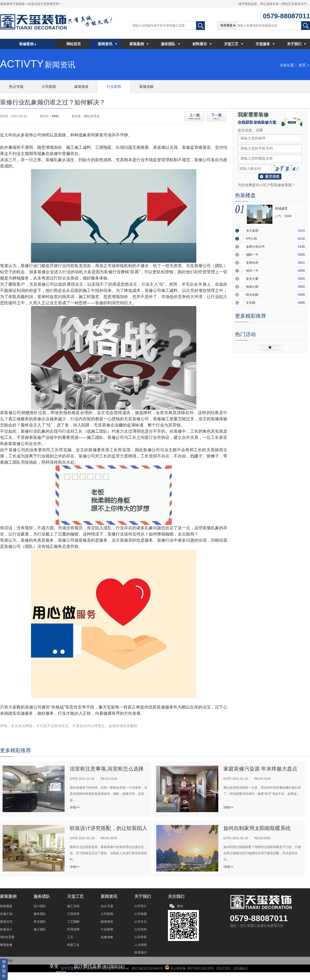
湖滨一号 (252, 271)
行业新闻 (107, 929)
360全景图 (7, 937)
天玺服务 (265, 44)
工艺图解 (73, 922)
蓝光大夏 (252, 279)
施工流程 (73, 906)
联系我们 (141, 953)
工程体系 (73, 914)
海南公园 (252, 287)
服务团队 (171, 44)
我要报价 (4, 969)
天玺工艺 (234, 44)
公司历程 (141, 929)
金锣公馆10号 (255, 247)
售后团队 (40, 922)
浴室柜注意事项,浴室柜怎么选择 (107, 769)
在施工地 (6, 914)
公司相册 (141, 914)
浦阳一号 (252, 255)
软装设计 (6, 929)
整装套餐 (6, 945)
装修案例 (28, 44)
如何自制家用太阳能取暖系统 (257, 828)
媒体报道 (107, 922)
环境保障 (73, 929)
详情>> (75, 807)
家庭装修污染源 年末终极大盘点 (260, 769)
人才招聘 (141, 945)
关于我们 (297, 44)
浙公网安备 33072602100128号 (192, 968)
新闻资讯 (107, 44)
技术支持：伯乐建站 (232, 968)
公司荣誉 (141, 937)
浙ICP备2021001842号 (147, 968)
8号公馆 (251, 239)
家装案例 (139, 44)
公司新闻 (107, 914)
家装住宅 (6, 922)
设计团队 (40, 906)
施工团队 (40, 929)
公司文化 (141, 922)
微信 (180, 906)
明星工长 (73, 945)
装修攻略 (107, 937)
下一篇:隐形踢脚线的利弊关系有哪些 (216, 116)
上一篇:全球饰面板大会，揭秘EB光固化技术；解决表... (194, 116)
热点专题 (107, 906)
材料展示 (202, 44)
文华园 (251, 303)
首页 (302, 65)
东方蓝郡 (252, 231)
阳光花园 (252, 295)
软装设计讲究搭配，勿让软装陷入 (109, 828)
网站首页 (74, 44)
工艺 (70, 937)
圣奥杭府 (252, 263)
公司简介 (141, 906)
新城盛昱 (281, 208)
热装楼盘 (6, 906)
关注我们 (176, 896)
